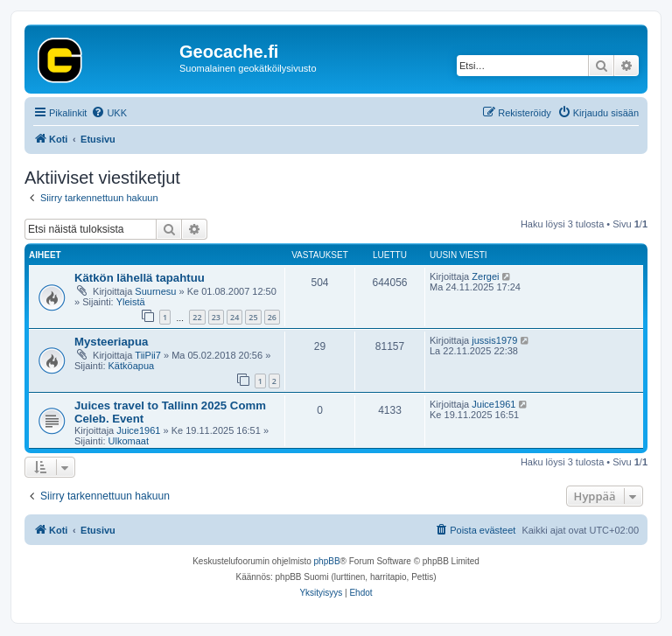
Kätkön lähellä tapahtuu (140, 278)
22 (197, 317)
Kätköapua (132, 366)
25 (253, 317)
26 (272, 317)
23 (216, 317)
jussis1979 (494, 340)
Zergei (485, 276)
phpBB (327, 561)
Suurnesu (155, 291)
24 (234, 317)
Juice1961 (138, 430)
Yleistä (131, 302)
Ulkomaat (129, 441)
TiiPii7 (148, 355)
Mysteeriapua (111, 342)
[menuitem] (109, 113)
